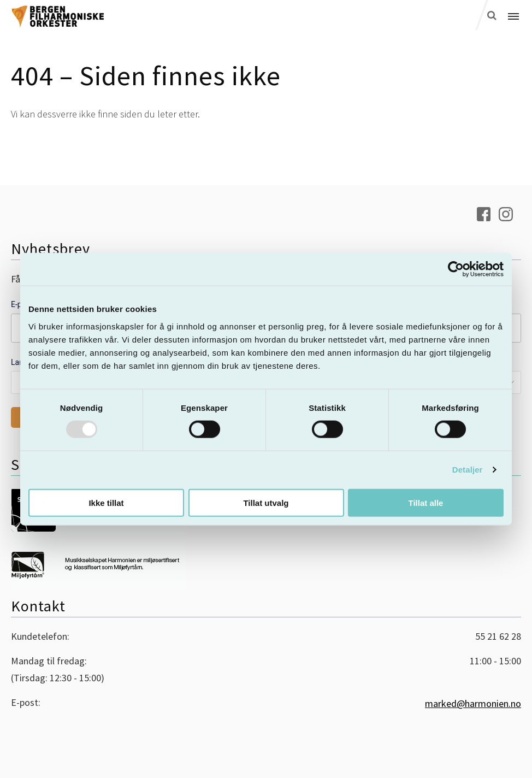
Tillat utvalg (266, 502)
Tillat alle (426, 502)
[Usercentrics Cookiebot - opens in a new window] (456, 269)
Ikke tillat (106, 502)
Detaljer (468, 470)
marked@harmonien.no (473, 703)
